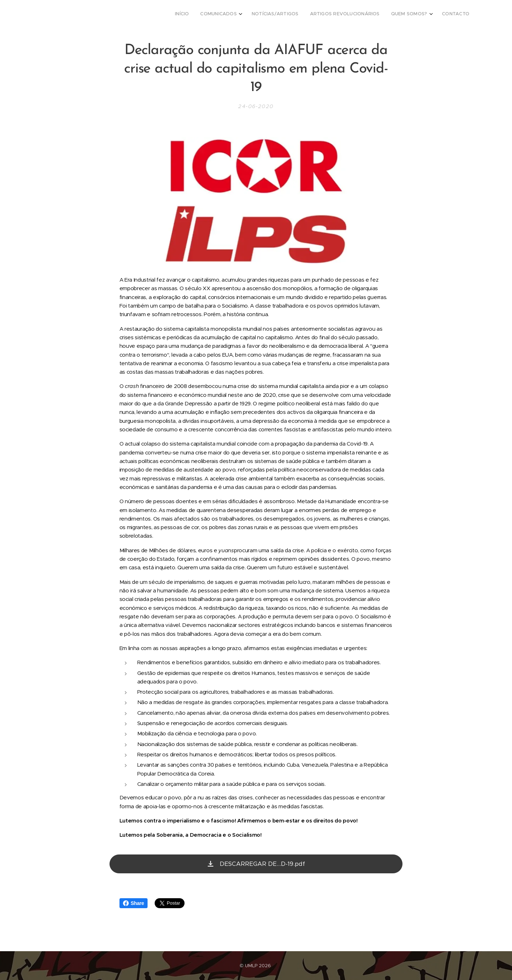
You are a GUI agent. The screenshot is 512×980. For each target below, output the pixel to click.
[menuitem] (407, 15)
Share (134, 903)
